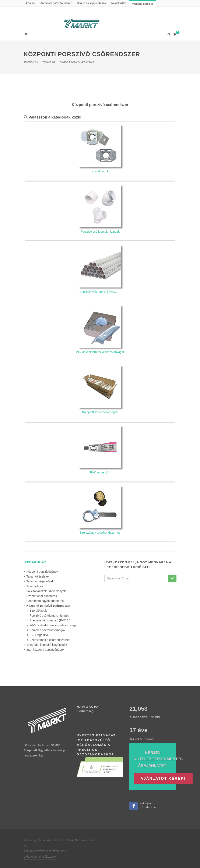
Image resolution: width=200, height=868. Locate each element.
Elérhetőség (85, 711)
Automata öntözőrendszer (56, 3)
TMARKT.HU (31, 62)
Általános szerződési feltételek (44, 851)
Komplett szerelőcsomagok (48, 630)
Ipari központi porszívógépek (45, 650)
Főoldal (31, 3)
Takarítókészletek (38, 576)
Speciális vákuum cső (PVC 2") (50, 620)
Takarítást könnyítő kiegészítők (47, 645)
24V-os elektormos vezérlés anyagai (54, 625)
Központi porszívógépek (42, 572)
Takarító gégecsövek (40, 581)
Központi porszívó (143, 4)
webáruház (49, 62)
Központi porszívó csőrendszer (77, 62)
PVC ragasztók (40, 635)
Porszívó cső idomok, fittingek (49, 615)
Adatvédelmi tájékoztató (40, 857)
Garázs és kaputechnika (91, 3)
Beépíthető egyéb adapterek (45, 601)
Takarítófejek (35, 586)
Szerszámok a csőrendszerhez (50, 640)
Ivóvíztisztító (119, 3)
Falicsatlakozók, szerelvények (46, 591)
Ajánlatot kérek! (163, 779)
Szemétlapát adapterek (42, 596)
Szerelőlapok (38, 611)
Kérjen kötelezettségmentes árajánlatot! (158, 759)
